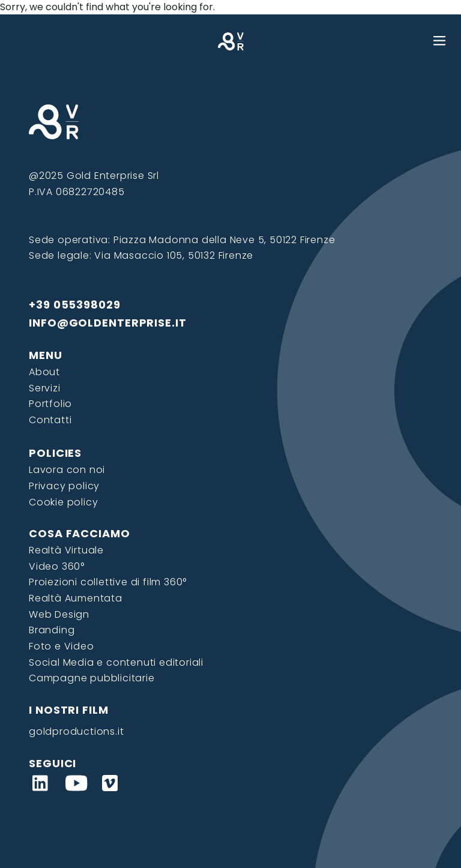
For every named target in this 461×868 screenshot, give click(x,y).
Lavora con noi (67, 470)
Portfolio (50, 404)
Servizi (45, 388)
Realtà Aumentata (76, 598)
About (44, 372)
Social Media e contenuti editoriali (116, 662)
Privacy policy (64, 486)
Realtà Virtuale (66, 550)
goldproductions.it (76, 731)
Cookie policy (63, 502)
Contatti (50, 420)
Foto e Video (62, 646)
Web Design (59, 614)
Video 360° (57, 566)
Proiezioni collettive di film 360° (108, 582)
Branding (52, 630)
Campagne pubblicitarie (92, 678)
